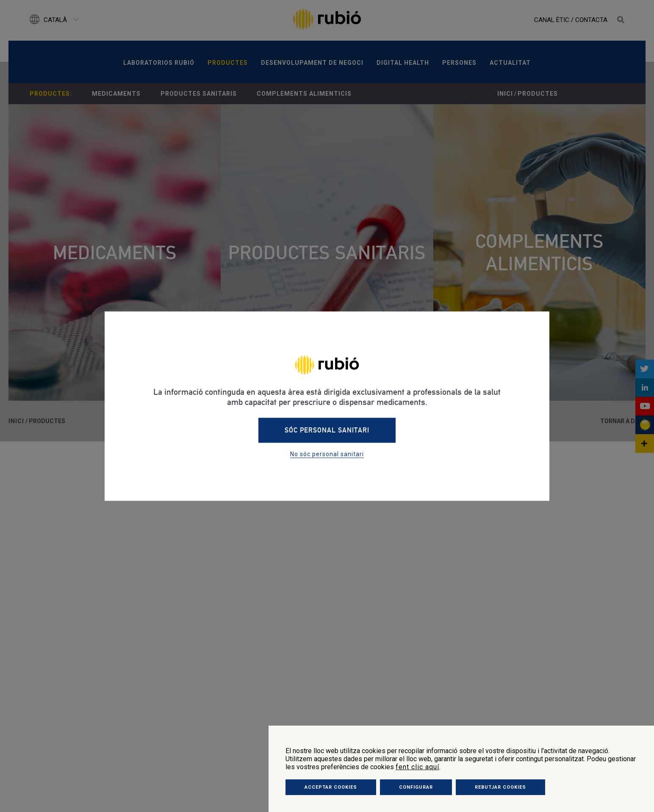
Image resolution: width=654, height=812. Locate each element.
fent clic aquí (417, 767)
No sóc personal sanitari (327, 454)
